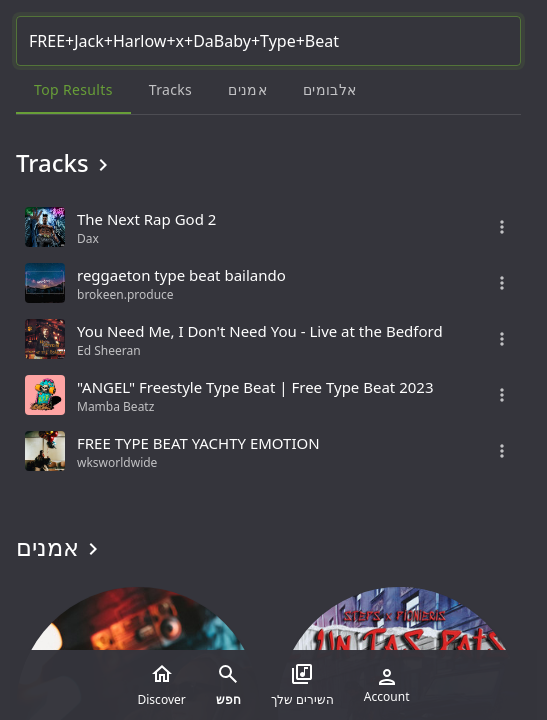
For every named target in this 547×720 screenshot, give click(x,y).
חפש (228, 685)
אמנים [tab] (247, 89)
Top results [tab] (73, 89)
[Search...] (268, 41)
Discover (162, 685)
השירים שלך (302, 685)
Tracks (65, 163)
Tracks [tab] (170, 89)
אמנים (60, 547)
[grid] (268, 339)
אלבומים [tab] (329, 89)
